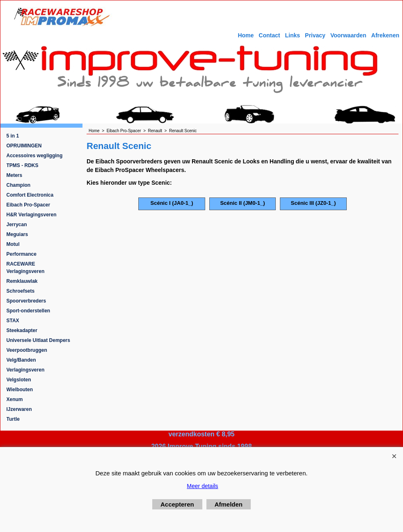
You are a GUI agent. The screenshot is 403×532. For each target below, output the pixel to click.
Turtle (13, 419)
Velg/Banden (21, 360)
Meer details (202, 486)
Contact (269, 35)
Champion (19, 185)
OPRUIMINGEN (24, 146)
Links (292, 35)
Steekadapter (22, 330)
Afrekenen (385, 35)
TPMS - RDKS (23, 165)
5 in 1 (13, 136)
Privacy (315, 35)
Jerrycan (17, 225)
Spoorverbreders (26, 301)
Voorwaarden (348, 35)
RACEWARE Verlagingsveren (26, 268)
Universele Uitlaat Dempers (38, 340)
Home (246, 35)
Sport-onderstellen (29, 311)
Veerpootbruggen (27, 350)
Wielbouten (20, 390)
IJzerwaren (19, 409)
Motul (13, 244)
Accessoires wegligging (35, 156)
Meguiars (17, 234)
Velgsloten (19, 380)
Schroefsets (21, 291)
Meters (15, 175)
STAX (13, 321)
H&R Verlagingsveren (32, 215)
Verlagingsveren (26, 370)
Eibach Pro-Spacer (29, 205)
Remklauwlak (22, 281)
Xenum (15, 399)
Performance (22, 254)
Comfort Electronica (30, 195)
